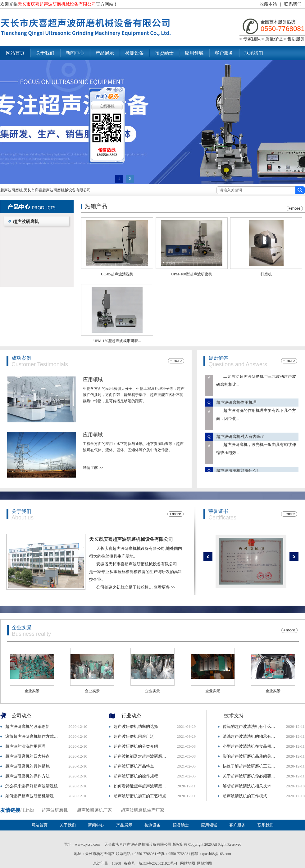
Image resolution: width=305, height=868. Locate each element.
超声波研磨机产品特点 (134, 766)
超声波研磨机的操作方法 (27, 776)
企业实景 (22, 628)
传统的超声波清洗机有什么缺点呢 (251, 726)
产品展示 (105, 53)
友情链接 (10, 810)
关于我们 (45, 53)
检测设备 (134, 53)
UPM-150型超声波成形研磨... (117, 341)
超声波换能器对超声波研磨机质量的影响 (142, 756)
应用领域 (194, 53)
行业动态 (131, 716)
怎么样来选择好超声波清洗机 (32, 786)
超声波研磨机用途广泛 (134, 736)
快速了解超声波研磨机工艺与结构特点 (251, 766)
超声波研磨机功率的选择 (136, 726)
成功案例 (21, 358)
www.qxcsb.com (87, 844)
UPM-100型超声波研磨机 (192, 274)
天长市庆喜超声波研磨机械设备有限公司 (131, 539)
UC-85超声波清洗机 (117, 274)
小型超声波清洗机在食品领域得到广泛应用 (251, 746)
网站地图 (188, 863)
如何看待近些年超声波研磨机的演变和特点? (142, 786)
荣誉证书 (218, 511)
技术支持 (234, 716)
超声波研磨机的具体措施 (27, 766)
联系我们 (293, 4)
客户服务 (224, 53)
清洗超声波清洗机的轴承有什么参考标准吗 (251, 736)
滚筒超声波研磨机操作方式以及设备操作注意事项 (33, 736)
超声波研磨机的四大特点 (27, 756)
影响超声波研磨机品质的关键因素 (251, 756)
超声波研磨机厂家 (94, 810)
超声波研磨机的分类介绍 (136, 746)
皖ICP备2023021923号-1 (158, 863)
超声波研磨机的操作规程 (136, 776)
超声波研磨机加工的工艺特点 (140, 796)
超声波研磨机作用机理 (236, 406)
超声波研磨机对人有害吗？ (240, 440)
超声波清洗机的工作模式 (245, 796)
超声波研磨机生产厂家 (143, 810)
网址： (69, 844)
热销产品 (96, 206)
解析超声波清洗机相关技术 (247, 786)
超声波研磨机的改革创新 (27, 726)
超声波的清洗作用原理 (25, 746)
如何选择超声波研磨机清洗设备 (33, 796)
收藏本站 (268, 4)
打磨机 (266, 274)
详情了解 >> (93, 468)
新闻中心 (75, 53)
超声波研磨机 (26, 222)
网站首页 (15, 53)
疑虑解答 (218, 358)
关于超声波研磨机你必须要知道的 (251, 776)
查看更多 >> (165, 587)
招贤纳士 (164, 53)
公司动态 (21, 716)
